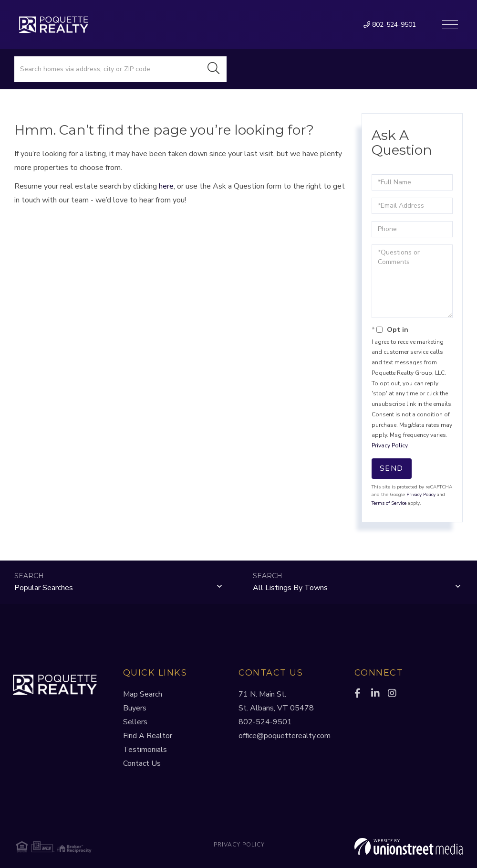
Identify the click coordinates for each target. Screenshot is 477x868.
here (166, 186)
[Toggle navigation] (450, 25)
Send (392, 468)
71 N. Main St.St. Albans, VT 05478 (276, 701)
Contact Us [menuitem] (142, 763)
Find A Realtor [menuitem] (148, 736)
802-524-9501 (390, 25)
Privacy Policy (389, 445)
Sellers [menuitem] (135, 722)
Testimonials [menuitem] (145, 750)
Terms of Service (389, 503)
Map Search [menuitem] (143, 694)
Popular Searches (44, 588)
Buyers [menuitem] (135, 708)
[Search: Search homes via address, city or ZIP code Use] (108, 69)
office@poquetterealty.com (285, 736)
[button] (214, 69)
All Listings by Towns (290, 588)
